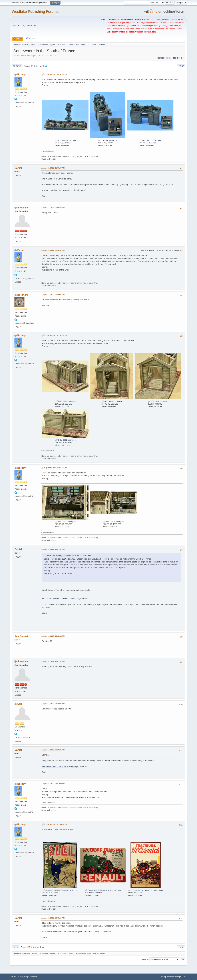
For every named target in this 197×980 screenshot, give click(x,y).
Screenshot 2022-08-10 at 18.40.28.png (146, 890)
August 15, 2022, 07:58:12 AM (55, 824)
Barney (21, 74)
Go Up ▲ (184, 977)
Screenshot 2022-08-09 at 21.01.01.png (60, 890)
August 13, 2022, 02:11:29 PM (55, 468)
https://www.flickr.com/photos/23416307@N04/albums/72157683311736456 (76, 932)
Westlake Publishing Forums (35, 11)
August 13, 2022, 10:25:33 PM (53, 636)
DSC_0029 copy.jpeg (65, 401)
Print (181, 66)
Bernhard (23, 295)
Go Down (17, 66)
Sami (20, 704)
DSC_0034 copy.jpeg (113, 522)
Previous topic (164, 58)
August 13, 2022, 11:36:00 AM (53, 168)
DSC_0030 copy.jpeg (112, 401)
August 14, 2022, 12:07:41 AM (53, 661)
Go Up (16, 947)
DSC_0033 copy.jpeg (65, 522)
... (41, 66)
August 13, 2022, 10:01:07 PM (53, 549)
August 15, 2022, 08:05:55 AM (53, 918)
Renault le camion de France (55, 766)
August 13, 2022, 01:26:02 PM (53, 250)
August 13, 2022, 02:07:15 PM (55, 335)
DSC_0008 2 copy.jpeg (65, 140)
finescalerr (23, 208)
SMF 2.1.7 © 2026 (17, 977)
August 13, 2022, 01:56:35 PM (53, 295)
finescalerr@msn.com (146, 32)
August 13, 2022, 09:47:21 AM (55, 74)
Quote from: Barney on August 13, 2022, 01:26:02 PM (68, 555)
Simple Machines (31, 977)
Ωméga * (75, 766)
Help (163, 977)
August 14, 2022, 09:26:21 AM (53, 704)
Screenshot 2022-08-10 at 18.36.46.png (103, 890)
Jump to (145, 959)
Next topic (178, 58)
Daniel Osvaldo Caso (70, 599)
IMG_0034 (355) (49, 599)
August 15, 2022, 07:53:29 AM (53, 784)
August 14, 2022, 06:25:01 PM (53, 750)
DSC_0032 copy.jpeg (65, 440)
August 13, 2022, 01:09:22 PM (53, 208)
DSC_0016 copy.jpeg (108, 140)
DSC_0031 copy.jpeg (158, 401)
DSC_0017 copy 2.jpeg (150, 140)
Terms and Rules (173, 977)
